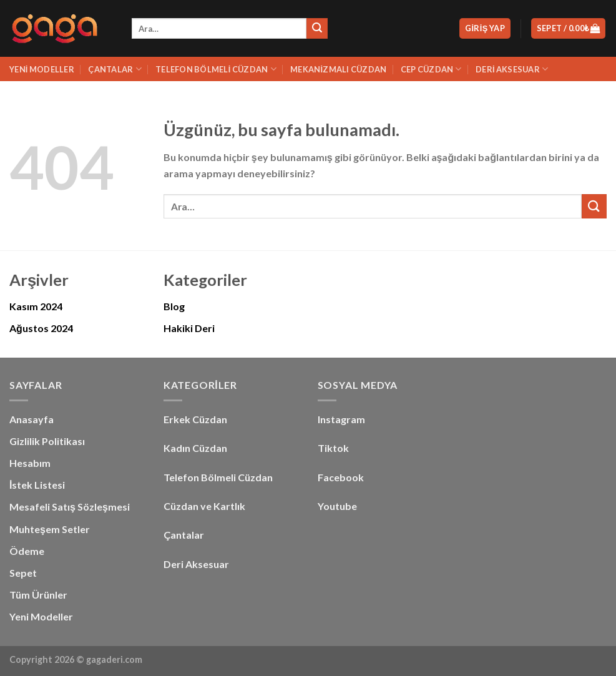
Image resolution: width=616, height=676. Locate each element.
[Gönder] (317, 29)
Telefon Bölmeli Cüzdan (216, 69)
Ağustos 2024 (41, 328)
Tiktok (333, 448)
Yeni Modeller (42, 69)
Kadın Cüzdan (195, 448)
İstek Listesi (37, 485)
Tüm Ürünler (38, 595)
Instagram (341, 419)
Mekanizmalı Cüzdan (338, 69)
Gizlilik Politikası (47, 441)
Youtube (337, 506)
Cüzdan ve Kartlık (204, 506)
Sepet (23, 573)
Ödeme (27, 551)
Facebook (341, 477)
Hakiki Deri (189, 328)
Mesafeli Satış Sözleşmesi (70, 507)
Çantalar (115, 69)
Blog (174, 306)
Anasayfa (32, 419)
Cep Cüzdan (431, 69)
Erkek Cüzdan (195, 419)
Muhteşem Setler (50, 529)
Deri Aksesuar (512, 69)
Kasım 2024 (36, 306)
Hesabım (30, 463)
